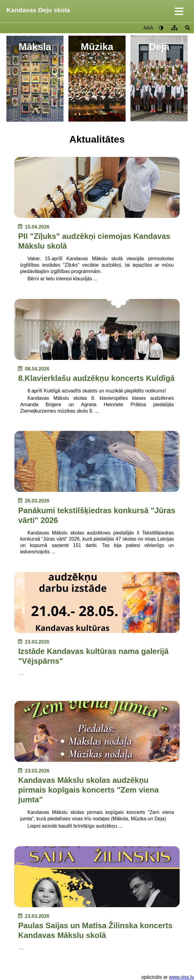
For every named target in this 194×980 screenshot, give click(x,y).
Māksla (35, 47)
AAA (148, 28)
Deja (159, 47)
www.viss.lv (181, 977)
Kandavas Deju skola (38, 10)
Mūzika (97, 47)
